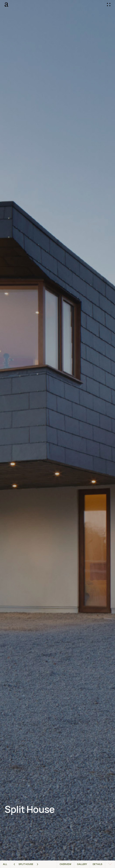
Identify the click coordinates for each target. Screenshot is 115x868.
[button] (109, 5)
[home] (22, 5)
